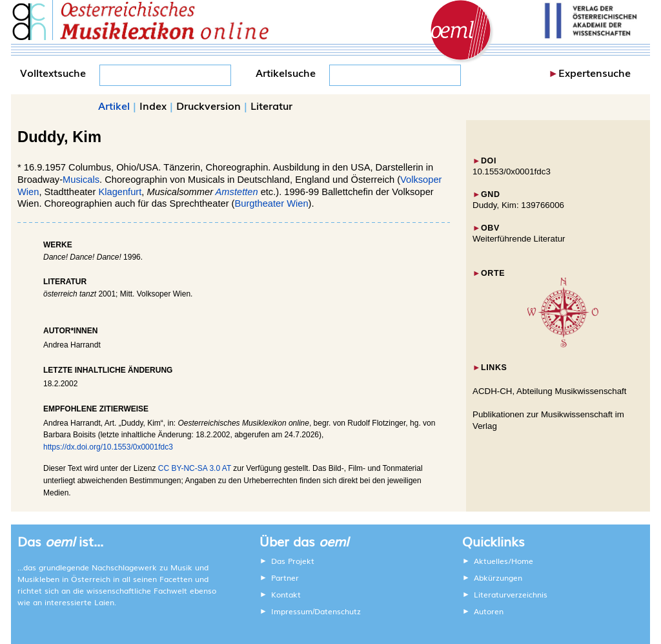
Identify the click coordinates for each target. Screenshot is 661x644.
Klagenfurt (120, 192)
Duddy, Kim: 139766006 (518, 205)
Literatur (271, 105)
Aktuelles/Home (503, 561)
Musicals (81, 180)
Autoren (489, 611)
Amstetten (237, 192)
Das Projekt (293, 561)
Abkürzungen (498, 577)
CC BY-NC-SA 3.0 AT (195, 468)
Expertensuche (595, 72)
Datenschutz (338, 611)
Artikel (114, 105)
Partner (285, 577)
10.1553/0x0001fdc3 (512, 171)
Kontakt (286, 594)
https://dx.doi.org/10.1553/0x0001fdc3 (108, 447)
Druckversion (208, 105)
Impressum (292, 611)
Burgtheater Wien (271, 203)
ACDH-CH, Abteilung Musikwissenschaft (550, 391)
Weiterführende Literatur (519, 239)
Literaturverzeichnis (511, 594)
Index (153, 105)
